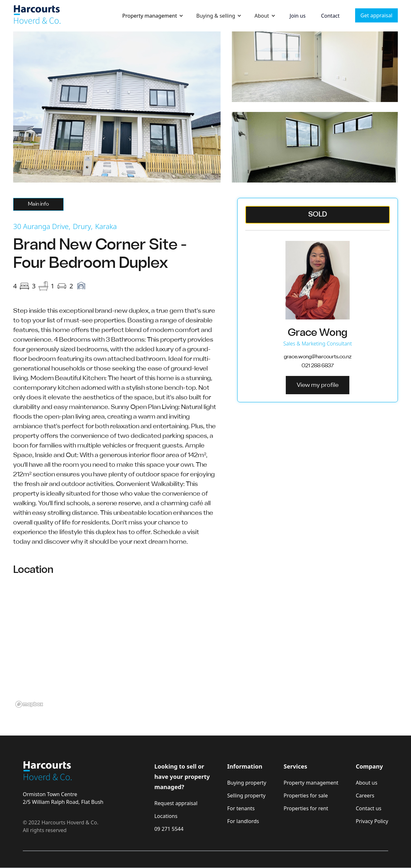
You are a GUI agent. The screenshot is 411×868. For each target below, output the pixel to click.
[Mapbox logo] (29, 704)
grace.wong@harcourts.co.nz (318, 357)
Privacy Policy (372, 821)
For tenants (241, 808)
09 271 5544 (169, 829)
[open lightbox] (117, 107)
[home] (37, 16)
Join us (298, 16)
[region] (205, 646)
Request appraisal (176, 803)
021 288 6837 (318, 366)
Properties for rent (306, 808)
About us (367, 783)
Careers (365, 796)
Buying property (247, 783)
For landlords (243, 821)
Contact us (369, 808)
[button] (153, 16)
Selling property (246, 796)
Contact (330, 16)
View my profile (318, 385)
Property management (150, 16)
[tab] (38, 204)
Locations (166, 816)
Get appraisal (376, 15)
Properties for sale (306, 796)
